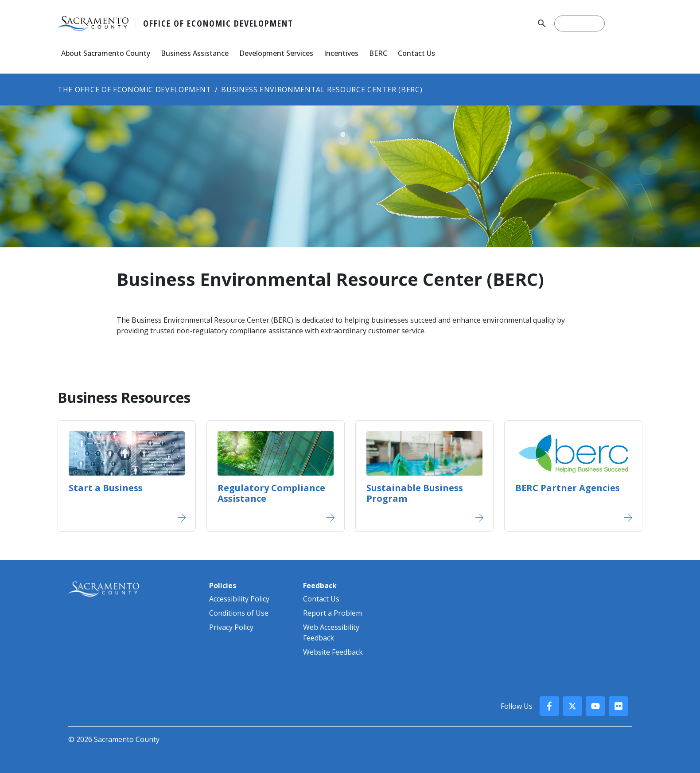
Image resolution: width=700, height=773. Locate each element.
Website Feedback (333, 652)
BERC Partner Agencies (568, 488)
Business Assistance (195, 53)
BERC (378, 53)
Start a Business (106, 488)
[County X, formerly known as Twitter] (572, 706)
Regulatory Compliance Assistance (271, 493)
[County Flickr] (618, 706)
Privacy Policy (231, 627)
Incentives (341, 53)
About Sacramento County (106, 53)
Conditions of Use (239, 613)
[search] (579, 23)
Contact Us (416, 53)
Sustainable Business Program (415, 493)
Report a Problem (332, 613)
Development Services (276, 53)
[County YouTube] (595, 706)
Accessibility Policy (239, 599)
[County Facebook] (549, 706)
